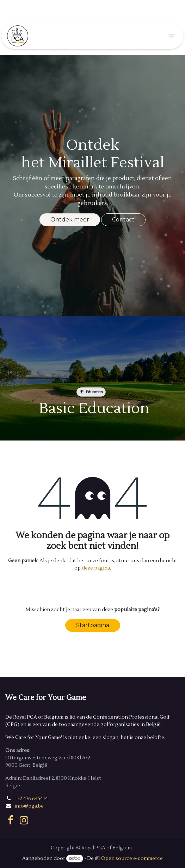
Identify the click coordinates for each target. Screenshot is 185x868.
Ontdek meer (70, 220)
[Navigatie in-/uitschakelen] (171, 36)
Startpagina (93, 625)
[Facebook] (11, 820)
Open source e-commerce (132, 859)
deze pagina (96, 568)
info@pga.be (29, 806)
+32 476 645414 (31, 799)
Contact (123, 220)
